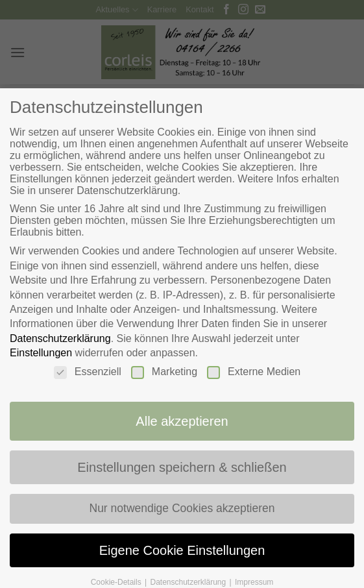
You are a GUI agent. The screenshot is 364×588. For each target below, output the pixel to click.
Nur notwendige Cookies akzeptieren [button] (182, 511)
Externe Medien (255, 372)
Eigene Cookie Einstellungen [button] (182, 554)
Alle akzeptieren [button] (182, 422)
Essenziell (86, 372)
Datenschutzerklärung (58, 338)
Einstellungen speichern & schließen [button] (182, 469)
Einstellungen (39, 353)
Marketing (164, 372)
